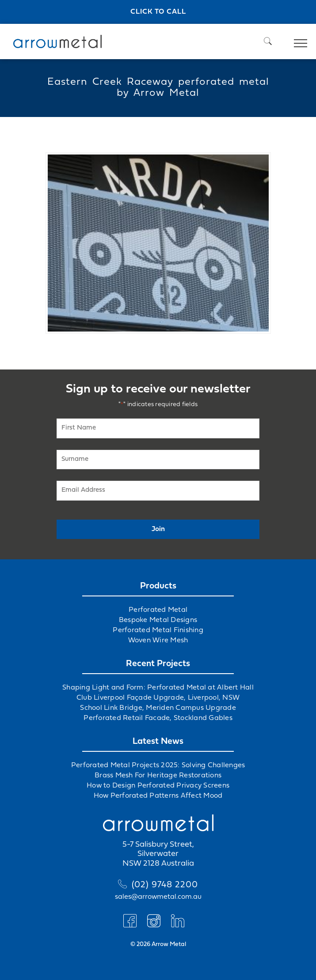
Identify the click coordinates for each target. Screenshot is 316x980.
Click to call (158, 12)
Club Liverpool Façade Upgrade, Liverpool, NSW (158, 698)
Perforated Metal (158, 610)
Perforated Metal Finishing (158, 630)
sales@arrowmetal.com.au (158, 897)
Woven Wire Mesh (158, 641)
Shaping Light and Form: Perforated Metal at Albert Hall (158, 688)
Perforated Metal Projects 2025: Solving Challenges (158, 765)
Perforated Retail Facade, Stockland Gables (158, 718)
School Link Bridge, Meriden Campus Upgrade (158, 708)
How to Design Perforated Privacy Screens (158, 786)
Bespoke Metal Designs (158, 620)
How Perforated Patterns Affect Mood (158, 796)
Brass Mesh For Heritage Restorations (158, 776)
